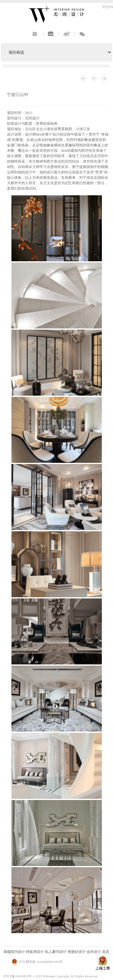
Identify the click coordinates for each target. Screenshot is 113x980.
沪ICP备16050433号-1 (19, 976)
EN (111, 7)
